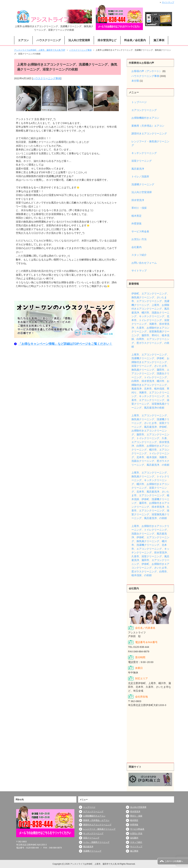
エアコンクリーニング (144, 110)
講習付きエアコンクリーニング (149, 133)
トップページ (139, 102)
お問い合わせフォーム (144, 263)
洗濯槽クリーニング (143, 184)
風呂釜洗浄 (138, 169)
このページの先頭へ (174, 861)
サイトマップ (139, 271)
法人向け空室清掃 (79, 40)
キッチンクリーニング (144, 153)
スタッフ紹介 (139, 255)
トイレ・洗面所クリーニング (96, 842)
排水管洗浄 (138, 200)
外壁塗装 (136, 223)
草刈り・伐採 (139, 208)
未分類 (135, 81)
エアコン (23, 40)
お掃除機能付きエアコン (145, 118)
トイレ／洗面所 (140, 176)
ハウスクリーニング (49, 40)
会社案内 (136, 247)
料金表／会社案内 (135, 40)
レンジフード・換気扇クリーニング (150, 143)
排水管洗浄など (107, 40)
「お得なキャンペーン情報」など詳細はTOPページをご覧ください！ (65, 344)
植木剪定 (136, 216)
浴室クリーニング (142, 161)
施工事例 (159, 40)
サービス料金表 (140, 231)
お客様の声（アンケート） (147, 71)
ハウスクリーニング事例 (47, 78)
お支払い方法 (139, 239)
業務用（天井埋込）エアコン (148, 126)
